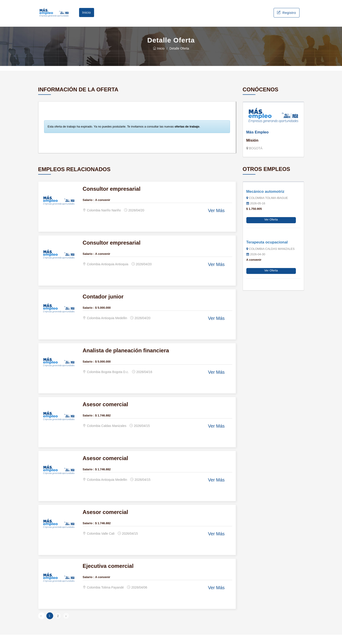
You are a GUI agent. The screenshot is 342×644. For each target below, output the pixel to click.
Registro (286, 17)
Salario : (89, 209)
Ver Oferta (271, 229)
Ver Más (216, 220)
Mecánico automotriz (265, 201)
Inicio (87, 17)
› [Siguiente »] (66, 625)
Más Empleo (258, 141)
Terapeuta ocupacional (267, 251)
